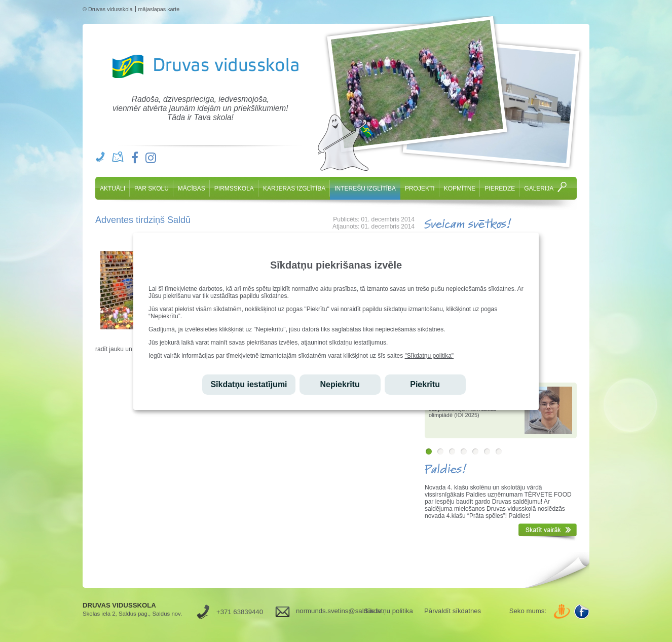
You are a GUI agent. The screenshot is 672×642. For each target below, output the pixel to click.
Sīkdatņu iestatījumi (249, 384)
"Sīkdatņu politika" (430, 356)
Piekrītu (425, 384)
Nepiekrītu (340, 384)
